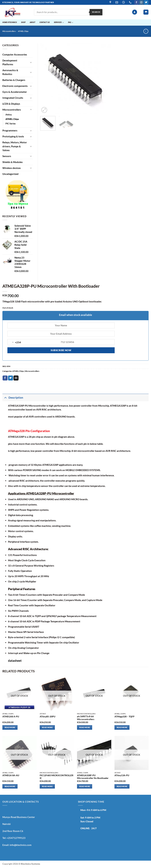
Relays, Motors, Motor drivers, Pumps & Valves (15, 146)
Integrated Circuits (13, 98)
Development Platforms (10, 62)
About (33, 22)
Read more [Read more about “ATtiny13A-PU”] (122, 786)
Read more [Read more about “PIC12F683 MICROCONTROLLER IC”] (47, 786)
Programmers (10, 130)
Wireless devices (12, 168)
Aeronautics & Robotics (10, 72)
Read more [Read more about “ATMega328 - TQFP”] (122, 727)
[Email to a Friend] (16, 378)
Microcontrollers (9, 31)
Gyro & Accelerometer (15, 92)
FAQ (71, 23)
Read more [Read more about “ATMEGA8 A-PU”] (10, 727)
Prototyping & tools (13, 136)
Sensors (7, 156)
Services (59, 23)
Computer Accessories (15, 54)
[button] (135, 12)
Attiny (9, 115)
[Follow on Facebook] (136, 2)
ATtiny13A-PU (122, 775)
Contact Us (45, 22)
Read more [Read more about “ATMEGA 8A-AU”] (10, 786)
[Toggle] (31, 62)
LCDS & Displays (11, 104)
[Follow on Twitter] (146, 2)
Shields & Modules (13, 162)
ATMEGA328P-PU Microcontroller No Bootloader (93, 777)
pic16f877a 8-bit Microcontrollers (86, 718)
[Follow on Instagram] (141, 2)
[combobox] (14, 342)
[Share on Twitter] (11, 378)
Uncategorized (10, 174)
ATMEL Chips (23, 31)
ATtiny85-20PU (48, 717)
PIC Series (11, 124)
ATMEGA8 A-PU (11, 717)
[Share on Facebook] (5, 378)
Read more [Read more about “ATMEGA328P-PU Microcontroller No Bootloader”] (85, 786)
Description (13, 397)
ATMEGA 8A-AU (11, 775)
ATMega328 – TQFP (124, 717)
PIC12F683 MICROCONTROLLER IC (57, 777)
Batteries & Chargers (14, 80)
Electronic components (15, 86)
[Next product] (146, 31)
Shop (23, 22)
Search (96, 12)
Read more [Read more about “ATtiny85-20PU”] (47, 727)
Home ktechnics (10, 22)
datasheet (15, 661)
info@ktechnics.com (21, 845)
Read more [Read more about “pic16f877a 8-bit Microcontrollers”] (85, 727)
